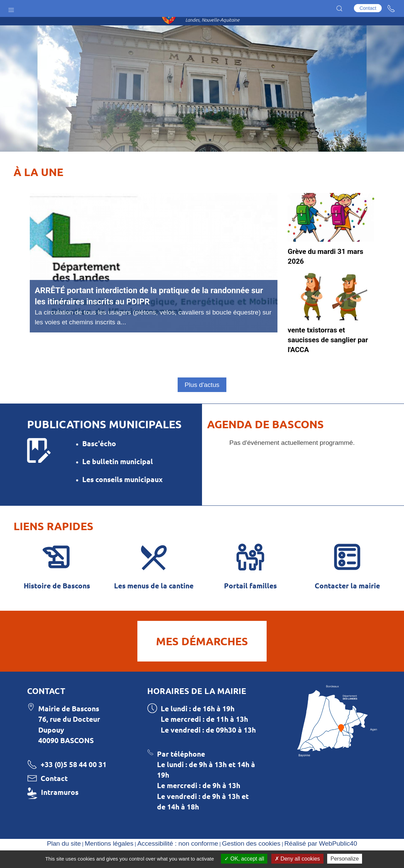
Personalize (345, 859)
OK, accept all (244, 859)
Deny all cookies (297, 859)
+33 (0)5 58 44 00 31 (74, 784)
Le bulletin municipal (118, 478)
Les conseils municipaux (122, 496)
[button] (11, 8)
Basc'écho (99, 460)
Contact (368, 8)
